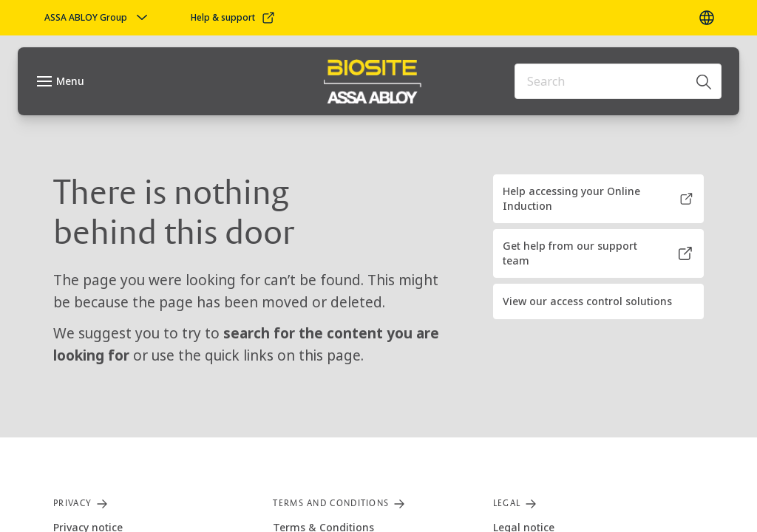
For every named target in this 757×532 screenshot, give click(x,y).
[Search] (705, 81)
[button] (598, 199)
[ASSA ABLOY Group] (98, 18)
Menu (70, 81)
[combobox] (618, 81)
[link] (233, 18)
